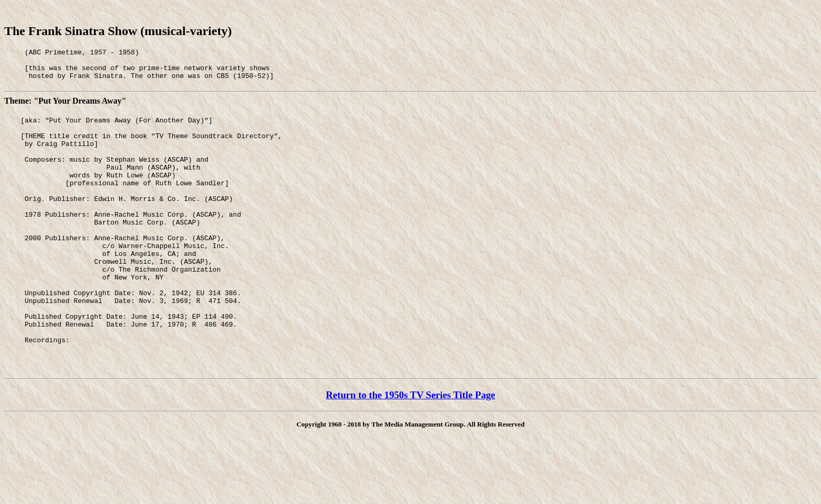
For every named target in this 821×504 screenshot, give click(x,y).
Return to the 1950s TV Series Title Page (410, 448)
